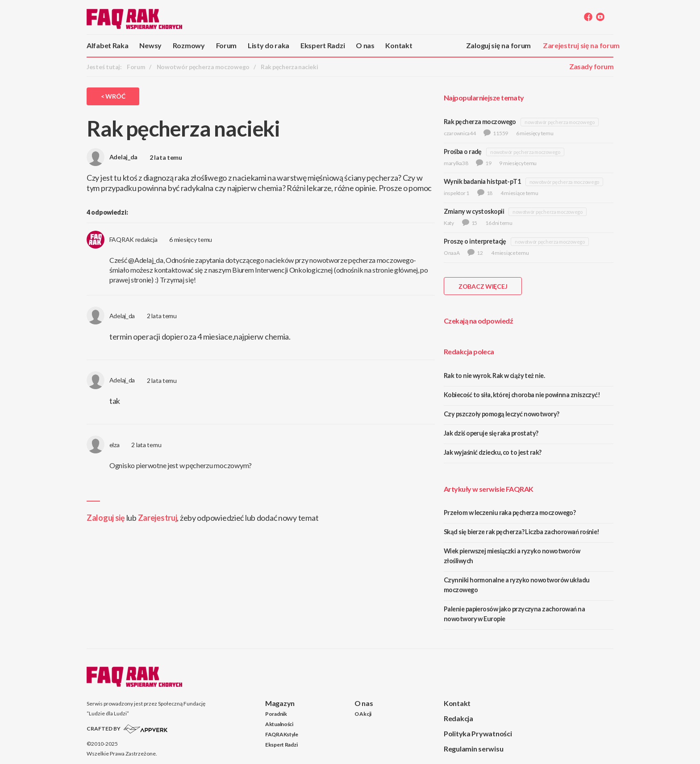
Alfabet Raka (108, 45)
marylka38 (456, 163)
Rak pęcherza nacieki (289, 67)
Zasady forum (591, 66)
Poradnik (276, 714)
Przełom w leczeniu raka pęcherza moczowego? (510, 513)
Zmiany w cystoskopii (474, 211)
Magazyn (280, 703)
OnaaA (452, 253)
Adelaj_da (112, 157)
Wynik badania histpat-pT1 (482, 181)
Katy (449, 223)
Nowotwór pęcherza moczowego (203, 67)
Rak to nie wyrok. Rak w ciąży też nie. (494, 376)
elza (103, 445)
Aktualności (279, 724)
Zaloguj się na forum (498, 45)
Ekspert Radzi (323, 45)
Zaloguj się (106, 518)
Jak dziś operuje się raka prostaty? (491, 433)
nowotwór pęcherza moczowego (559, 122)
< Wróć (113, 96)
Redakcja (458, 718)
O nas (365, 45)
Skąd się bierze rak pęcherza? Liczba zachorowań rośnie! (522, 532)
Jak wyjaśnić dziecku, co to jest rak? (493, 452)
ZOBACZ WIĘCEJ (483, 286)
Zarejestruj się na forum (581, 45)
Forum (227, 45)
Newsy (150, 45)
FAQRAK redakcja (122, 239)
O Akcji (363, 714)
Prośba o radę (463, 152)
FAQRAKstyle (282, 734)
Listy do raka (269, 45)
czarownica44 (460, 133)
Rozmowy (189, 45)
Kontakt (399, 45)
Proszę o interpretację (475, 241)
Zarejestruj (158, 518)
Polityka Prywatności (478, 733)
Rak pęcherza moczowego (480, 122)
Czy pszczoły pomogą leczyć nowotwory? (502, 414)
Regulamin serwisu (473, 749)
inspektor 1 (456, 193)
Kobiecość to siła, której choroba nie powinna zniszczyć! (522, 395)
